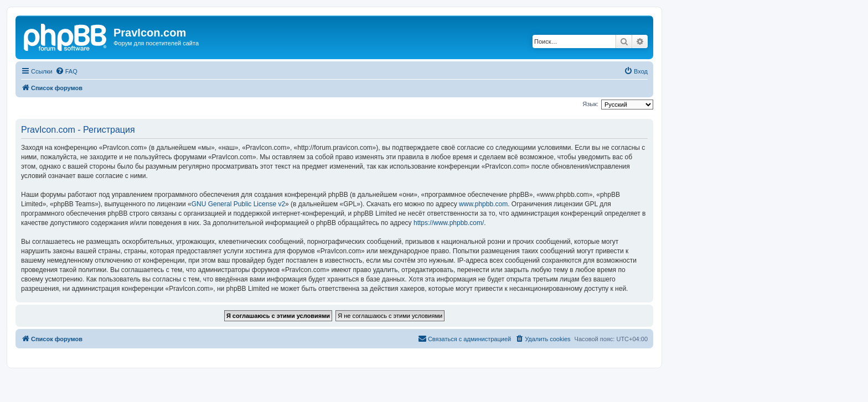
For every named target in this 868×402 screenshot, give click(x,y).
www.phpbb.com (483, 204)
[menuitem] (66, 71)
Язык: (590, 104)
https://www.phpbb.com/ (449, 223)
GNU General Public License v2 (238, 204)
